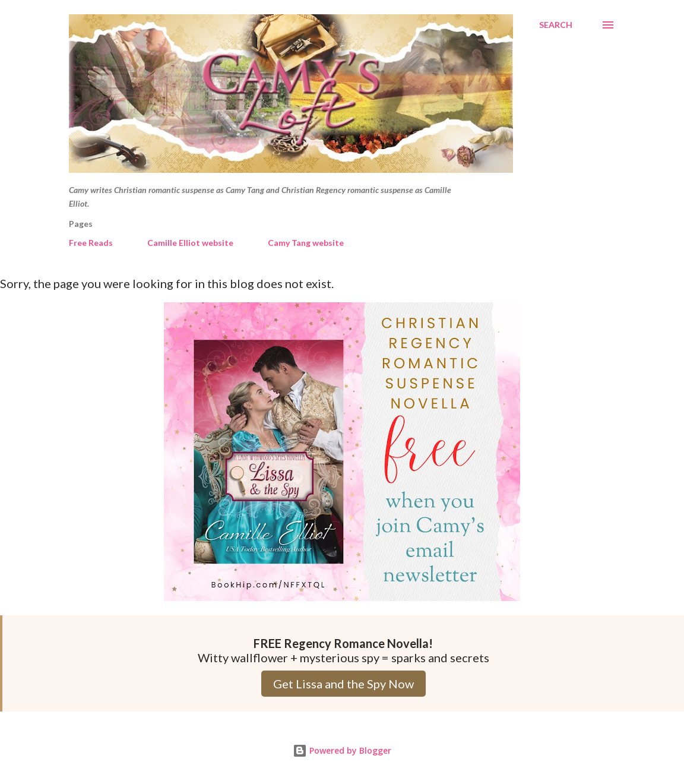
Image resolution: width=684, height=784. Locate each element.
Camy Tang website (306, 243)
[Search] (556, 25)
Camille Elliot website (190, 243)
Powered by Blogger (342, 750)
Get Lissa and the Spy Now (343, 684)
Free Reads (91, 243)
